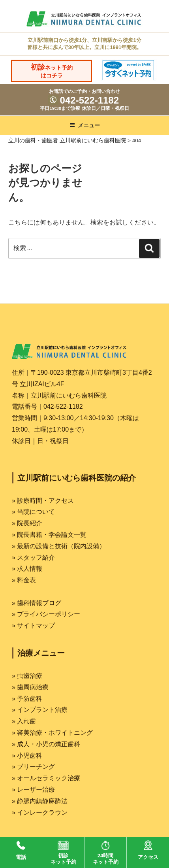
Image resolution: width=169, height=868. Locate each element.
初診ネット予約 (63, 851)
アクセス (148, 849)
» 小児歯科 (27, 756)
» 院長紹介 (27, 523)
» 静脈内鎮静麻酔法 (40, 801)
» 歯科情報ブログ (37, 603)
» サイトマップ (33, 626)
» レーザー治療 (33, 790)
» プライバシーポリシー (46, 614)
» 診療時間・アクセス (43, 501)
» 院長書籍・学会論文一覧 (49, 535)
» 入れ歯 (24, 721)
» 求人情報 (27, 569)
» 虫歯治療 (27, 676)
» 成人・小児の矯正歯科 (46, 744)
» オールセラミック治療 (46, 778)
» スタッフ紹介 (33, 558)
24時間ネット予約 (106, 851)
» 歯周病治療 (30, 687)
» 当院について (33, 512)
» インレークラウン (40, 812)
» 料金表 (24, 580)
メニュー (85, 125)
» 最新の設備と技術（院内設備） (59, 546)
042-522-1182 (84, 100)
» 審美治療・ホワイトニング (52, 733)
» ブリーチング (33, 767)
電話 (21, 849)
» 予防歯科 (27, 699)
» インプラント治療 (40, 710)
